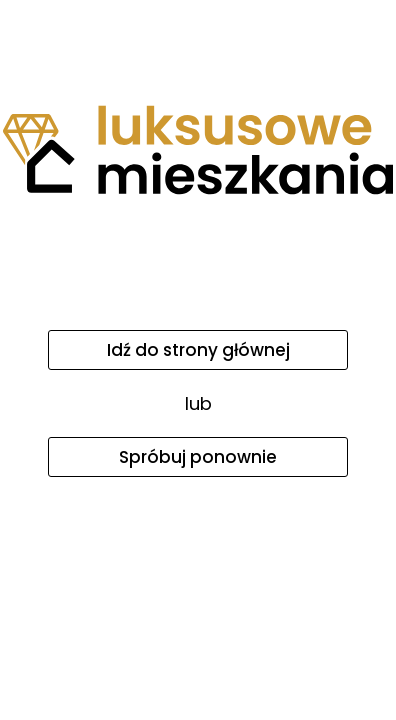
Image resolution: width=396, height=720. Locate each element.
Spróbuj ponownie (198, 457)
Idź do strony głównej (198, 350)
